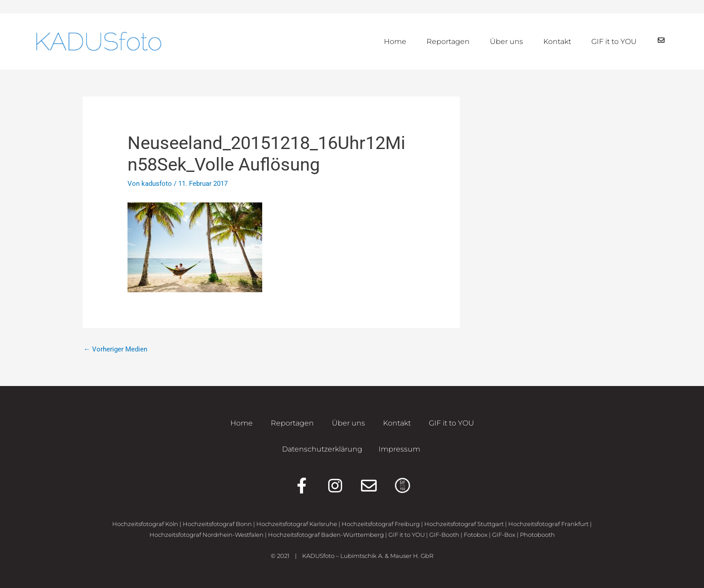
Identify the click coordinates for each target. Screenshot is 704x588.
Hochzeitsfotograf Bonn (217, 524)
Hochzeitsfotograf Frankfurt (548, 524)
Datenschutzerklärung (322, 449)
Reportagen (448, 42)
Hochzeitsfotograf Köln (145, 524)
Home (395, 42)
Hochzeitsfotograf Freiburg (381, 524)
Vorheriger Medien (115, 349)
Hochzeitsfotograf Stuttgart (464, 524)
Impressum (399, 449)
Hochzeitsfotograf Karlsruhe (297, 524)
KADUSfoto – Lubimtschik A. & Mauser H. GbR (368, 556)
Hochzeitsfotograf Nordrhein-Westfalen (207, 535)
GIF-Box (504, 535)
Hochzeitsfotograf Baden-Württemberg (326, 535)
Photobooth (537, 535)
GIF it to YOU (614, 42)
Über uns (506, 42)
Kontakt (557, 42)
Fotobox (476, 535)
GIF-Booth (444, 535)
